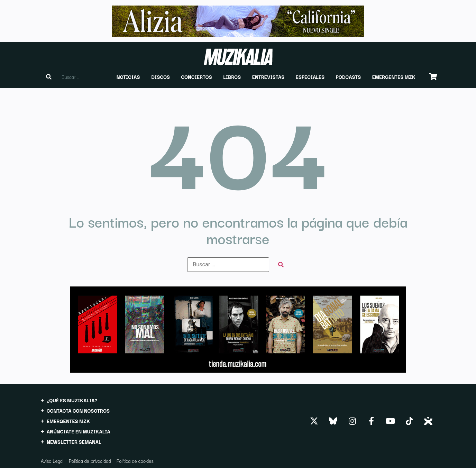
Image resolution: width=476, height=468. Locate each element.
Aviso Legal (52, 461)
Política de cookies (135, 461)
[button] (128, 77)
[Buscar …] (228, 265)
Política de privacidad (90, 461)
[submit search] (281, 265)
